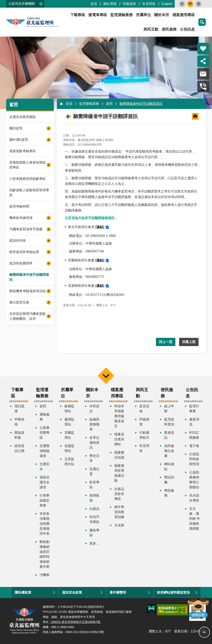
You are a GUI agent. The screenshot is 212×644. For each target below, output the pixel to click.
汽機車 (45, 575)
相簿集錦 (94, 498)
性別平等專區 (94, 519)
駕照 (14, 105)
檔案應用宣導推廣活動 (119, 473)
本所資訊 (94, 409)
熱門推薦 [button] (203, 49)
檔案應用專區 (184, 15)
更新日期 (181, 631)
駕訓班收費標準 (21, 263)
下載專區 (78, 15)
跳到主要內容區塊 (2, 2)
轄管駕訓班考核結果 (24, 252)
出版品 (94, 509)
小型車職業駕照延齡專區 (28, 179)
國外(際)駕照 (19, 140)
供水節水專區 (194, 498)
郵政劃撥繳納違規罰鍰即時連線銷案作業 (45, 554)
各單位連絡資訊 (94, 443)
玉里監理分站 (69, 462)
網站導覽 (110, 4)
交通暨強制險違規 (45, 451)
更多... (94, 543)
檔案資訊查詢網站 (119, 439)
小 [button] (182, 4)
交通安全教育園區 (23, 117)
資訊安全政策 (72, 592)
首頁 (94, 4)
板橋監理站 (69, 409)
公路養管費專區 (45, 433)
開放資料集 (19, 435)
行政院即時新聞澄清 (194, 459)
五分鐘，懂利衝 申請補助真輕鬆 (195, 519)
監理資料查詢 (169, 422)
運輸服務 (45, 417)
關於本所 (162, 15)
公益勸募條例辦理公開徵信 (194, 480)
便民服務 (169, 29)
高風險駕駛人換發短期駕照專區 (28, 165)
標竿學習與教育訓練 (119, 512)
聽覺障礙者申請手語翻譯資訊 (29, 277)
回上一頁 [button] (166, 342)
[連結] (100, 227)
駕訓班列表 (18, 241)
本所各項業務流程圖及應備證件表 (45, 524)
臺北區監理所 (43, 22)
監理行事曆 (194, 409)
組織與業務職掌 (94, 424)
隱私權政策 (23, 592)
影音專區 (94, 485)
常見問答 (149, 4)
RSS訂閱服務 (194, 435)
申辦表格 (19, 422)
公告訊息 (187, 29)
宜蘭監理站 (69, 435)
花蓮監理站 (69, 448)
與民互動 (151, 29)
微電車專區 (98, 15)
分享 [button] (203, 61)
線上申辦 (169, 409)
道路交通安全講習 (45, 482)
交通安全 (45, 467)
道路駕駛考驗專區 (23, 151)
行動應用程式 (144, 435)
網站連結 (169, 467)
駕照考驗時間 (19, 206)
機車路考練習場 (21, 218)
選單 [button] (106, 376)
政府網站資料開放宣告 (173, 592)
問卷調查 (129, 4)
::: (2, 2)
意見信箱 (144, 409)
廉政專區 (94, 533)
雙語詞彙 (169, 480)
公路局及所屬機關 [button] (22, 4)
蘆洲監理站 (69, 422)
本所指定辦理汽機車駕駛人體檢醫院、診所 (28, 316)
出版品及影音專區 (119, 494)
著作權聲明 (118, 592)
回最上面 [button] (189, 342)
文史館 (119, 525)
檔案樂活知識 (119, 455)
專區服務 (169, 493)
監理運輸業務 (122, 15)
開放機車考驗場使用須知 (28, 291)
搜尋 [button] (202, 22)
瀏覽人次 (155, 631)
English (167, 4)
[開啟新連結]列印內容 (195, 116)
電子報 (194, 446)
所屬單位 (143, 15)
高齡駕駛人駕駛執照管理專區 (29, 193)
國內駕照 (16, 128)
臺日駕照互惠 (19, 302)
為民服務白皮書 (169, 451)
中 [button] (190, 4)
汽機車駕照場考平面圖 (26, 229)
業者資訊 (169, 435)
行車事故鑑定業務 (45, 500)
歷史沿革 (94, 458)
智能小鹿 (198, 607)
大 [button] (199, 4)
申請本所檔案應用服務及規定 (119, 416)
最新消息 (194, 422)
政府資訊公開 (19, 448)
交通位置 (94, 471)
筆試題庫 (19, 409)
